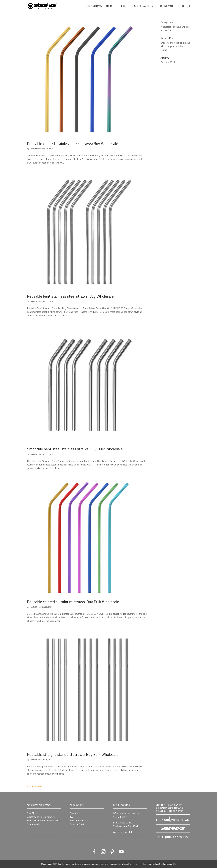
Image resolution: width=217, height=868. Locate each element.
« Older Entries (35, 786)
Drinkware (167, 6)
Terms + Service (78, 824)
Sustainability (144, 6)
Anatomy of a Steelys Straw (41, 817)
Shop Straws (94, 6)
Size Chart (32, 813)
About (109, 6)
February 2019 (168, 62)
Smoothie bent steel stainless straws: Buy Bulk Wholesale (75, 449)
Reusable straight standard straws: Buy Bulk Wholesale (73, 754)
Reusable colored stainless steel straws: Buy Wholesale (73, 144)
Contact (74, 813)
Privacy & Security (79, 821)
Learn (124, 6)
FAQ (72, 817)
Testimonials (34, 824)
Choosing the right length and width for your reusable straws (175, 46)
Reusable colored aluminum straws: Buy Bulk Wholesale (73, 602)
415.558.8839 (120, 817)
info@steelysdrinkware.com (127, 813)
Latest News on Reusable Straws (44, 821)
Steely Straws (35, 149)
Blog (181, 6)
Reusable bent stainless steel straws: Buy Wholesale (70, 296)
